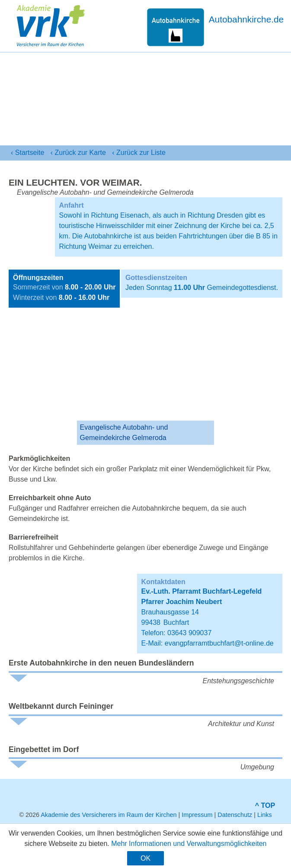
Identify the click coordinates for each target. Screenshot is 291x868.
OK (145, 858)
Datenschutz (235, 815)
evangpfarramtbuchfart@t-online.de (219, 643)
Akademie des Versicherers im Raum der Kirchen (109, 815)
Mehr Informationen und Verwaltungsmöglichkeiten (189, 844)
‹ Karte (78, 153)
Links (265, 815)
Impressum (197, 815)
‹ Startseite (27, 153)
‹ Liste (139, 153)
